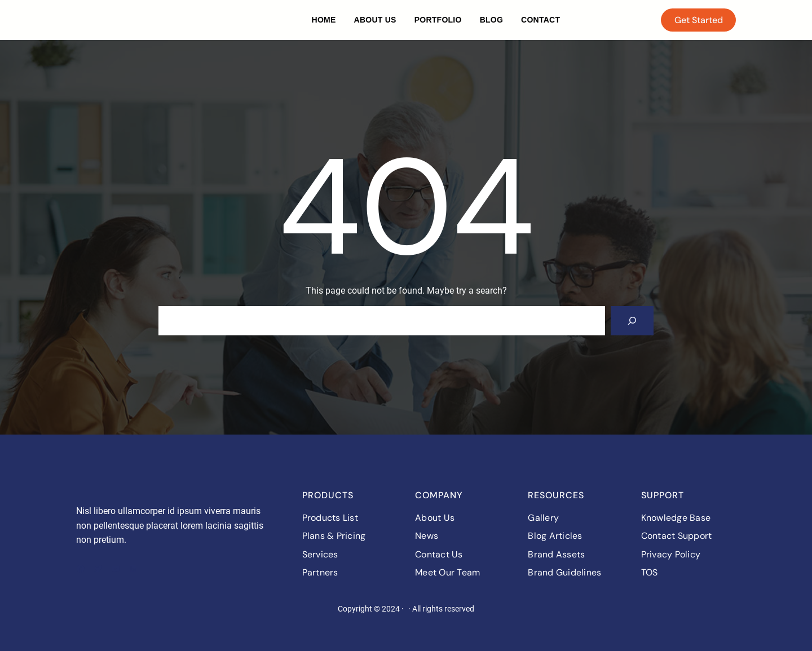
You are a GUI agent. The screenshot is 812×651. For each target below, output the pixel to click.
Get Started (699, 20)
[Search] (632, 321)
